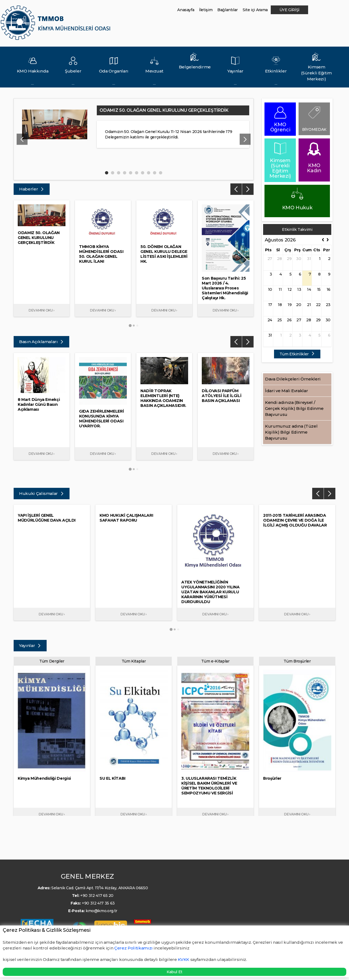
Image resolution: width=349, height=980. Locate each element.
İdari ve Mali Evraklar (286, 391)
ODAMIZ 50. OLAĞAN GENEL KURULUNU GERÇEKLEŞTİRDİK (164, 110)
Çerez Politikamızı (134, 948)
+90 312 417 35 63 (98, 903)
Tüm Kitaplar (134, 661)
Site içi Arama (255, 10)
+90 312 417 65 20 (97, 896)
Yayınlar (30, 645)
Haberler (32, 189)
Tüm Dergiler (52, 661)
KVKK (183, 959)
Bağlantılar (228, 10)
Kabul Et (174, 972)
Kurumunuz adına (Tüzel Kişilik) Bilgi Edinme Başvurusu (291, 432)
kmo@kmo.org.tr (101, 911)
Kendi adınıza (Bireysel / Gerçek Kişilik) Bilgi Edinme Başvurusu (294, 408)
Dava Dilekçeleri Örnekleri (293, 379)
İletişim (206, 10)
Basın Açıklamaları (41, 342)
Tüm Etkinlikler (297, 354)
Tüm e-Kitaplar (215, 661)
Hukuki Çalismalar (42, 493)
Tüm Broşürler (297, 661)
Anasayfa (186, 10)
